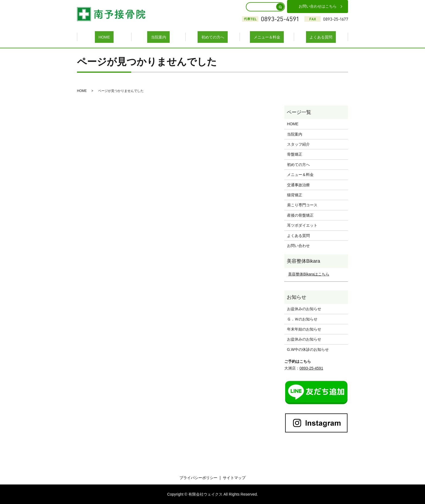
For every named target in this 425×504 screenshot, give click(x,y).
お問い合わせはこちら (318, 6)
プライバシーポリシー (198, 477)
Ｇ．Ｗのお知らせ (302, 319)
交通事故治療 (298, 184)
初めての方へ (213, 37)
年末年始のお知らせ (304, 329)
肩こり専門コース (302, 205)
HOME (104, 37)
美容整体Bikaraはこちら (309, 274)
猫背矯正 (295, 195)
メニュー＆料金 (267, 37)
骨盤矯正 (295, 154)
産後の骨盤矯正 (300, 215)
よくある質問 (321, 37)
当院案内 (159, 37)
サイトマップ (234, 477)
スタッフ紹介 (298, 144)
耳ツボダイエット (302, 225)
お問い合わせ (298, 245)
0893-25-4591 (311, 368)
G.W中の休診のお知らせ (308, 349)
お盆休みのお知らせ (304, 309)
